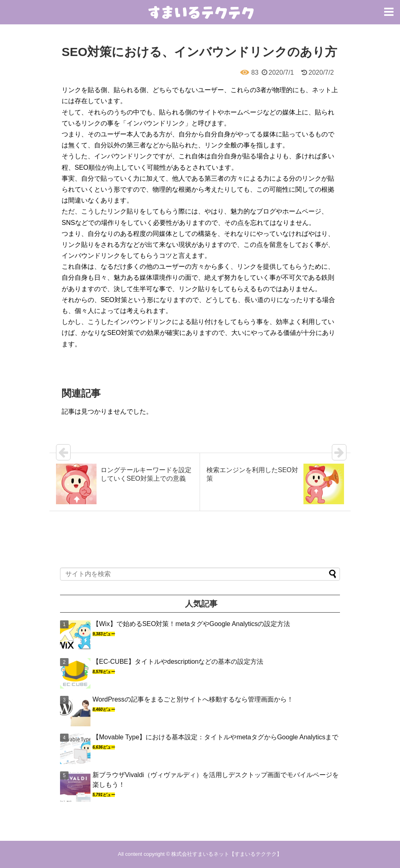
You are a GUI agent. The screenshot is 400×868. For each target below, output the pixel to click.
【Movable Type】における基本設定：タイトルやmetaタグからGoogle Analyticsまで (215, 737)
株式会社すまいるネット (200, 854)
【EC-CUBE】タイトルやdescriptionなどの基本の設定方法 (178, 662)
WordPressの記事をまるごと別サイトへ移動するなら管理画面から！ (193, 699)
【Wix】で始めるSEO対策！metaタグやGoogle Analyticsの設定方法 (191, 624)
